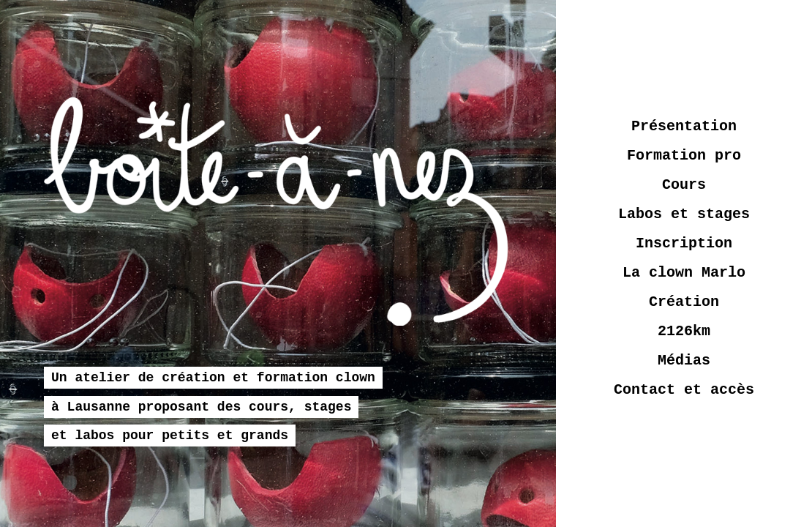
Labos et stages (684, 214)
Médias (684, 360)
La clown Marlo (684, 273)
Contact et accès (684, 390)
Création (684, 302)
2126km (684, 331)
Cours (684, 185)
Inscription (684, 243)
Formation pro (684, 156)
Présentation (684, 126)
